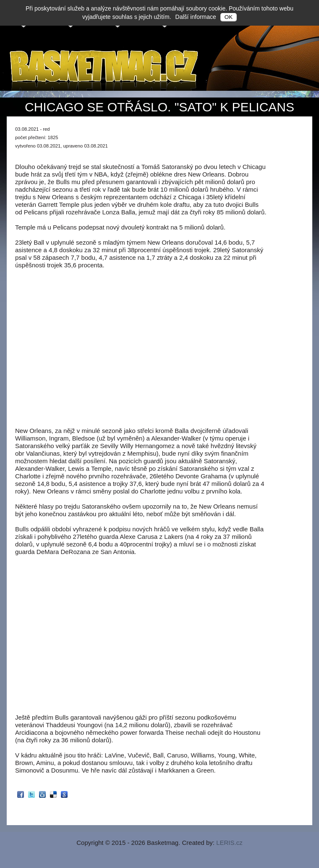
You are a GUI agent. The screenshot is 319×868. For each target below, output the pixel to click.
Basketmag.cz (105, 69)
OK (229, 17)
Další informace (196, 17)
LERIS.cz (229, 843)
